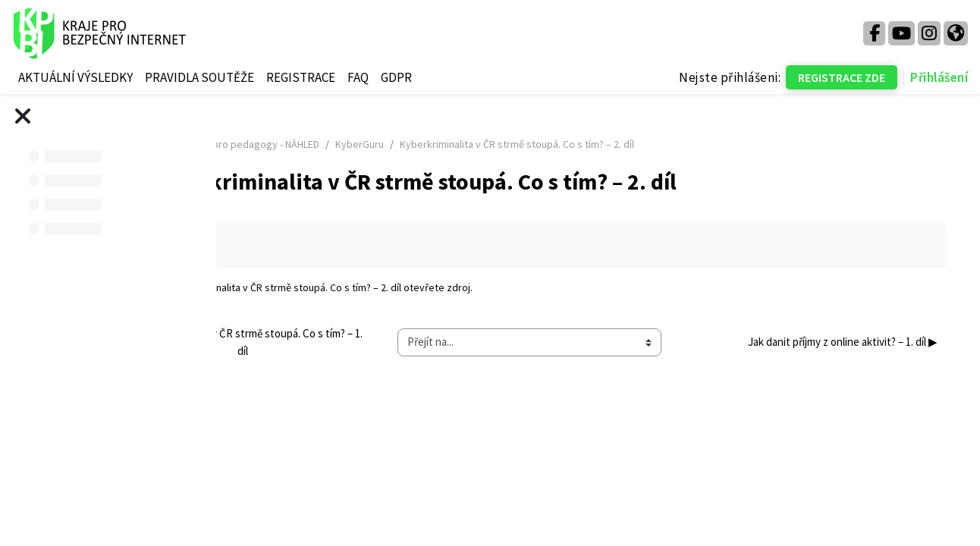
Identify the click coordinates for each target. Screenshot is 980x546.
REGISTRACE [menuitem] (301, 77)
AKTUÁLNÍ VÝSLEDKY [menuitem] (75, 77)
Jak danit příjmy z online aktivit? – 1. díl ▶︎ (821, 342)
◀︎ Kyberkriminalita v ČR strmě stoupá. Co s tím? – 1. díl (353, 342)
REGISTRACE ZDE (842, 77)
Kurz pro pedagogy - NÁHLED (389, 144)
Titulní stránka (277, 144)
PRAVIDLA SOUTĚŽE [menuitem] (199, 77)
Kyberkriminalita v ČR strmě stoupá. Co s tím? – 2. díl (419, 287)
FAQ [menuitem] (358, 77)
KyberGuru (495, 144)
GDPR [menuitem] (396, 77)
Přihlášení (939, 77)
